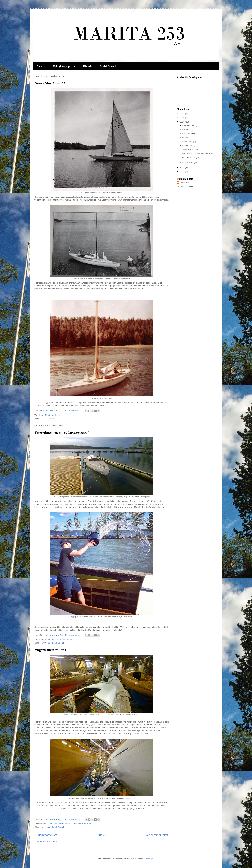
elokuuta (187, 138)
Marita (48, 415)
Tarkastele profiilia (185, 187)
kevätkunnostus (56, 824)
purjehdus (57, 415)
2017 (182, 114)
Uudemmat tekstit (46, 835)
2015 (182, 122)
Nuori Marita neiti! (50, 83)
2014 (182, 168)
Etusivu (41, 66)
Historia (88, 66)
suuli (89, 824)
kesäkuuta (187, 146)
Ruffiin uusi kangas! (51, 650)
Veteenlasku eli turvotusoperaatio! (62, 432)
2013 (182, 172)
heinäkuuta (188, 142)
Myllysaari (57, 639)
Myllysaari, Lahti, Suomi (53, 643)
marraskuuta (189, 125)
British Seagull (108, 66)
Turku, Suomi (48, 418)
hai (47, 824)
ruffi (84, 824)
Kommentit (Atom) (48, 841)
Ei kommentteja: (73, 411)
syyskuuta (187, 134)
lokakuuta (187, 129)
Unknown (185, 182)
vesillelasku (68, 639)
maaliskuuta (188, 163)
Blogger (150, 859)
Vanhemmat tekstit (157, 835)
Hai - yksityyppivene (64, 66)
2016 (182, 118)
